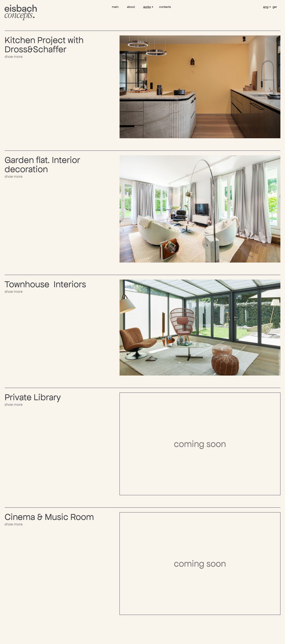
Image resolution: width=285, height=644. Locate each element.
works (147, 7)
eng (266, 7)
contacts (165, 7)
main (115, 7)
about (131, 7)
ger (275, 7)
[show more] (62, 47)
